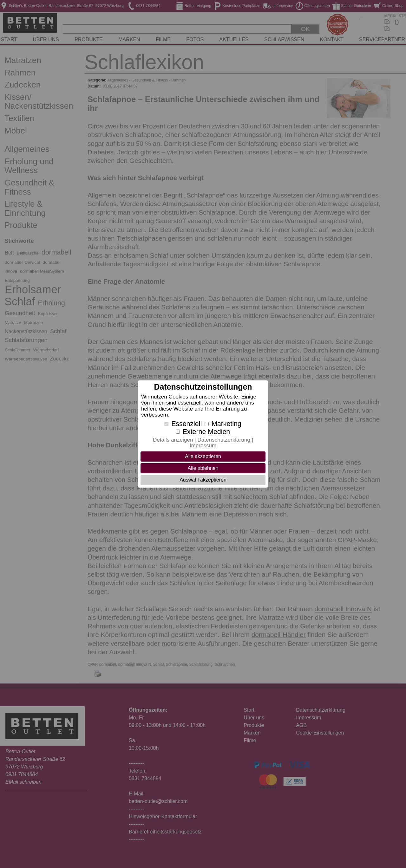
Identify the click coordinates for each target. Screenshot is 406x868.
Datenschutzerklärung (224, 440)
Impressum (203, 446)
